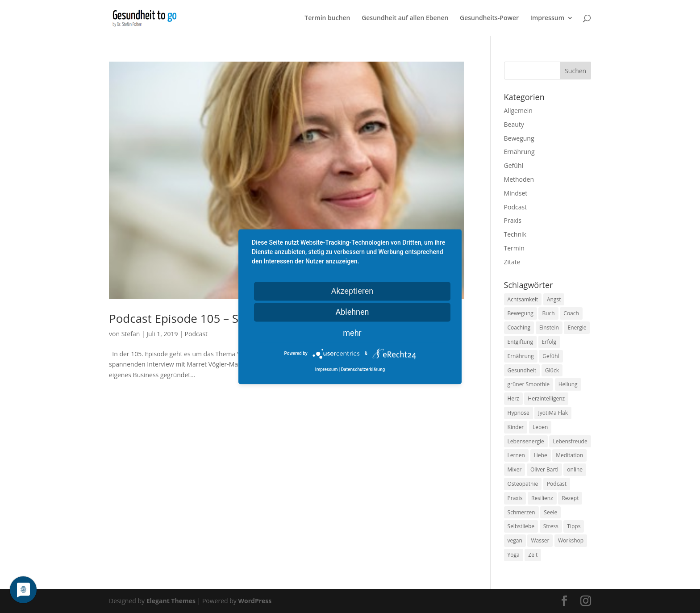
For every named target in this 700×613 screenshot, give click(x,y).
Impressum (547, 18)
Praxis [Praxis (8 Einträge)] (515, 498)
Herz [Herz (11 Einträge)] (513, 398)
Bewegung (519, 138)
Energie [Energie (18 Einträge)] (577, 327)
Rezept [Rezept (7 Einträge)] (570, 498)
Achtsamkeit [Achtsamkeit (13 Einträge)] (523, 299)
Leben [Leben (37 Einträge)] (540, 427)
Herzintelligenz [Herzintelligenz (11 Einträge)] (546, 398)
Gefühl (514, 165)
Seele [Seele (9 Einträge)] (550, 512)
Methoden (519, 179)
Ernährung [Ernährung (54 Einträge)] (521, 356)
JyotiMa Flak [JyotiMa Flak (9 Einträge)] (553, 413)
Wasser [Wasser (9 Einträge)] (540, 540)
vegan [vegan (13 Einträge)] (515, 540)
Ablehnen (352, 312)
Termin (514, 248)
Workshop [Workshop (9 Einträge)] (571, 540)
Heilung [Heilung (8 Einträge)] (568, 384)
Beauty (514, 124)
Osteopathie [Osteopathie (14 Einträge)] (523, 484)
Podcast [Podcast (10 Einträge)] (557, 484)
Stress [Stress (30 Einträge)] (551, 526)
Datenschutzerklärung (363, 369)
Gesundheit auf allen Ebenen (405, 18)
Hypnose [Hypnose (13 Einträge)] (519, 413)
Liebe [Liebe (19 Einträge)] (541, 455)
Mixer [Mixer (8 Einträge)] (515, 469)
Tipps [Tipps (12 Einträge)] (574, 526)
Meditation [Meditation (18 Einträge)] (569, 455)
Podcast (196, 334)
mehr (352, 333)
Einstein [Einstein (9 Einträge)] (549, 327)
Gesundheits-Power (489, 18)
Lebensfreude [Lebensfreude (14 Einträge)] (570, 441)
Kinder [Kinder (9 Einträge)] (516, 427)
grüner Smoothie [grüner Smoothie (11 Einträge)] (529, 384)
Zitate (512, 262)
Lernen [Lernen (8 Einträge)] (516, 455)
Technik (515, 234)
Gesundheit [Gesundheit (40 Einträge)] (522, 370)
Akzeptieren (352, 291)
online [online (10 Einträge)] (575, 469)
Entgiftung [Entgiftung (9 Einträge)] (520, 342)
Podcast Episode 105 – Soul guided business (227, 318)
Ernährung (519, 152)
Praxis (513, 220)
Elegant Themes (171, 601)
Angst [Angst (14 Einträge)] (554, 299)
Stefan (131, 334)
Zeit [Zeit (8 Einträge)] (533, 555)
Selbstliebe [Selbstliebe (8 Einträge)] (521, 526)
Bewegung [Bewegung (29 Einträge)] (521, 313)
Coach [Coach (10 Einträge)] (571, 313)
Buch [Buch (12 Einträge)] (548, 313)
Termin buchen (327, 18)
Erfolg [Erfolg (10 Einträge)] (549, 342)
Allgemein (518, 111)
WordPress (255, 601)
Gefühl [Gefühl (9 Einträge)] (551, 356)
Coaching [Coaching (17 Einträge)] (519, 327)
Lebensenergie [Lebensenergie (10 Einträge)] (526, 441)
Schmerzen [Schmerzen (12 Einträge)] (521, 512)
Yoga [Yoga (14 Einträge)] (514, 555)
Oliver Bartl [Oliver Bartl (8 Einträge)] (544, 469)
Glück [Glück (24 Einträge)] (552, 370)
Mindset (516, 193)
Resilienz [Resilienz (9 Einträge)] (542, 498)
